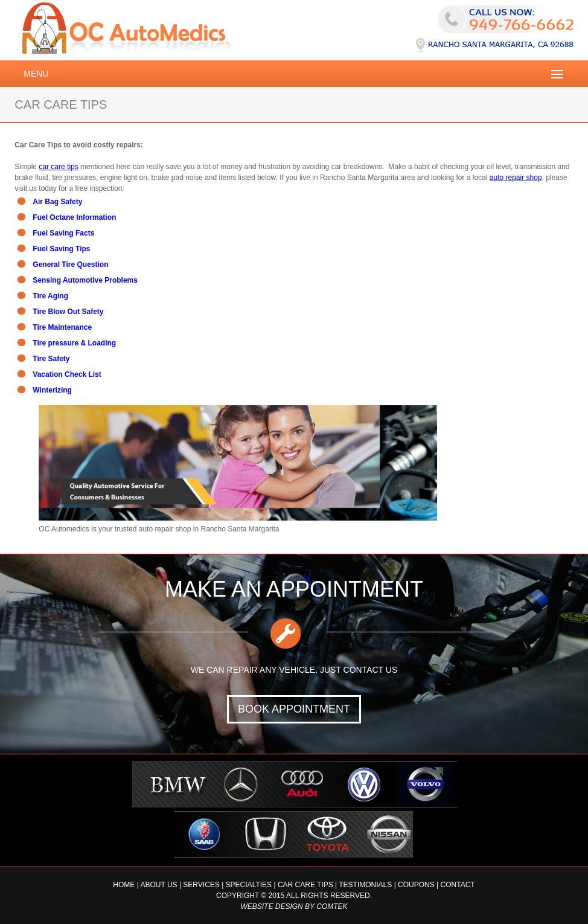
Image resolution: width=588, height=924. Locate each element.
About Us (158, 885)
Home (124, 885)
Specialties (249, 885)
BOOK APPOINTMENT (294, 709)
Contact (458, 885)
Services (201, 885)
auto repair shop (516, 178)
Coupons (416, 885)
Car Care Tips (305, 885)
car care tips (58, 167)
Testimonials (365, 885)
